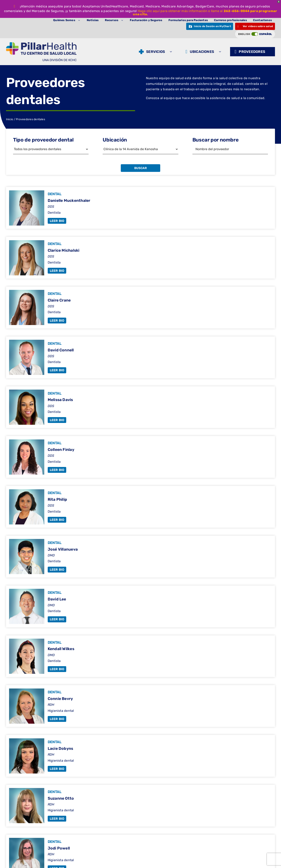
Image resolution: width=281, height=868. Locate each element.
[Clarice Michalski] (140, 258)
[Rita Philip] (140, 507)
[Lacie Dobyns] (140, 756)
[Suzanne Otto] (140, 806)
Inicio (10, 119)
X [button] (279, 2)
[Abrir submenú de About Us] (80, 20)
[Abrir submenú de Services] (172, 52)
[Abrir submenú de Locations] (221, 52)
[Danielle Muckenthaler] (140, 208)
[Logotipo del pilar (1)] (41, 44)
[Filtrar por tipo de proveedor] (51, 149)
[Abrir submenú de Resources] (123, 20)
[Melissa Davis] (140, 407)
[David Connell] (140, 357)
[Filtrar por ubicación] (140, 149)
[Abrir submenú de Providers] (272, 52)
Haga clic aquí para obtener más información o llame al (181, 11)
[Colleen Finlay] (140, 457)
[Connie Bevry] (140, 706)
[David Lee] (140, 606)
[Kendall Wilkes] (140, 656)
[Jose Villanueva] (140, 557)
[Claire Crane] (140, 308)
